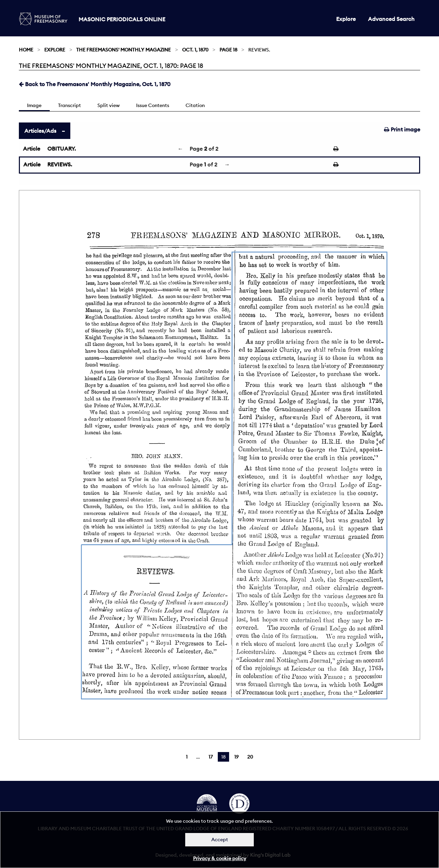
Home (26, 50)
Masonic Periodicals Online (122, 19)
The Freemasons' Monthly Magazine (123, 50)
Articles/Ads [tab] (40, 131)
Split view (109, 105)
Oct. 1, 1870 (195, 50)
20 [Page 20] (250, 757)
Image (34, 105)
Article (32, 149)
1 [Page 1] (187, 757)
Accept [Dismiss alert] (220, 840)
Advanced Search (391, 19)
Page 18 (228, 50)
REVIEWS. (60, 164)
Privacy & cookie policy (220, 858)
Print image (402, 129)
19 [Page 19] (236, 757)
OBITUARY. (62, 149)
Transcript (69, 105)
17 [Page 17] (211, 757)
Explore (346, 19)
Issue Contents (153, 105)
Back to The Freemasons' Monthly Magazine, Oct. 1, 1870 (95, 84)
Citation (195, 105)
